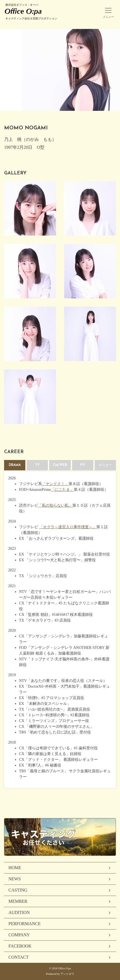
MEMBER (18, 901)
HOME (15, 868)
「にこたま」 (62, 490)
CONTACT (19, 957)
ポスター (105, 465)
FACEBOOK (20, 946)
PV (83, 465)
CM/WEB (60, 465)
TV (37, 465)
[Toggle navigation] (108, 10)
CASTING (18, 890)
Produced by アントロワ (60, 974)
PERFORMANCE (24, 924)
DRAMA (15, 465)
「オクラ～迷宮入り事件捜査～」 (68, 527)
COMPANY (19, 935)
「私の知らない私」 (55, 505)
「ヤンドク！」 (55, 484)
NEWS (15, 879)
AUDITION (19, 912)
